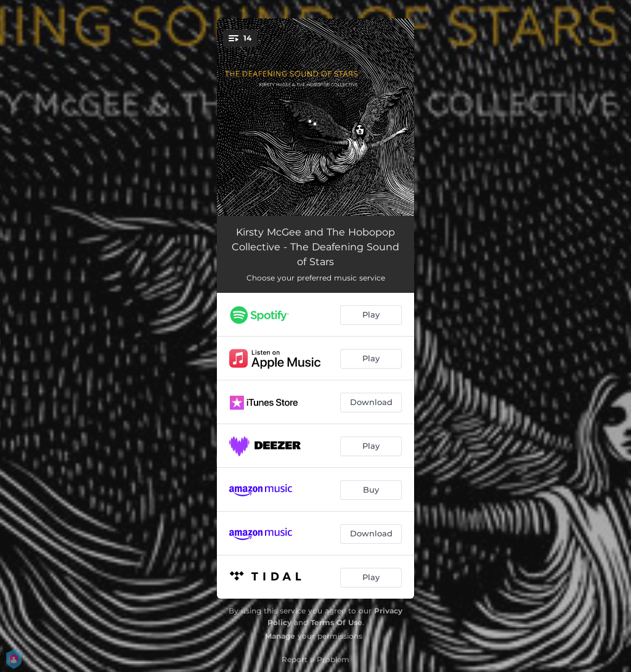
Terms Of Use (336, 622)
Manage (280, 636)
